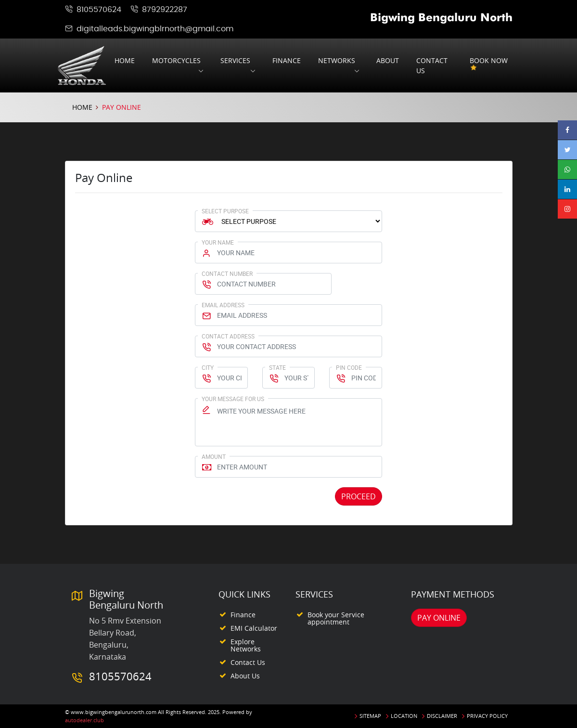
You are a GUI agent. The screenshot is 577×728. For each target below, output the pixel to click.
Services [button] (235, 60)
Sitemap (370, 716)
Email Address (223, 305)
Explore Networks (246, 645)
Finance (287, 60)
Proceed (359, 496)
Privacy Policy (487, 716)
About (388, 60)
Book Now (489, 65)
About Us (245, 676)
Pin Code (349, 367)
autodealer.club (84, 720)
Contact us (432, 65)
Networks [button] (337, 60)
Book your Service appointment (336, 618)
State (277, 367)
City (208, 367)
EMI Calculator (254, 628)
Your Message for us (233, 399)
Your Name (218, 242)
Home (125, 60)
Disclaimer (442, 716)
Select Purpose (225, 211)
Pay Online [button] (439, 618)
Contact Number (227, 273)
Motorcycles (176, 60)
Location (404, 716)
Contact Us (248, 662)
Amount (214, 456)
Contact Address (228, 336)
